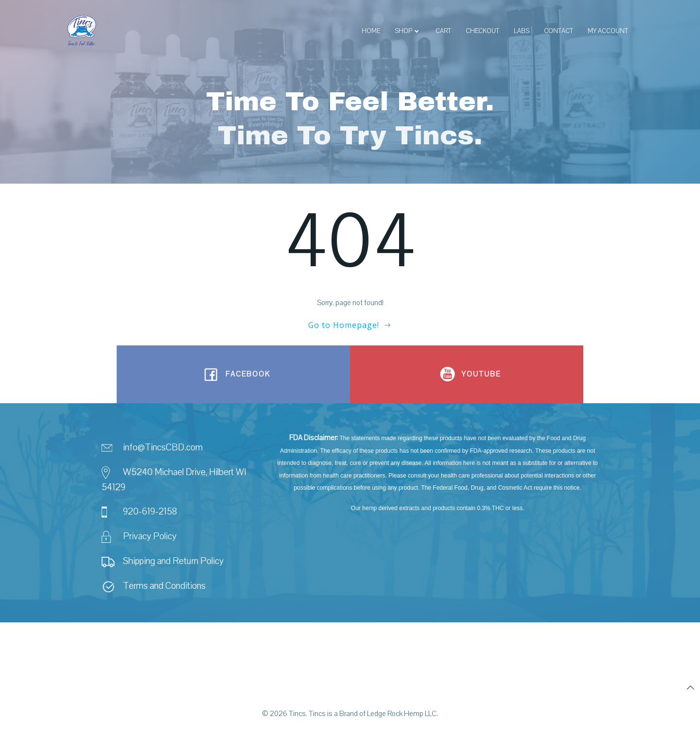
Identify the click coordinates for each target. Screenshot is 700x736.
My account (607, 32)
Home (370, 32)
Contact (558, 32)
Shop (407, 32)
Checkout (482, 32)
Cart (443, 32)
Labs (521, 32)
